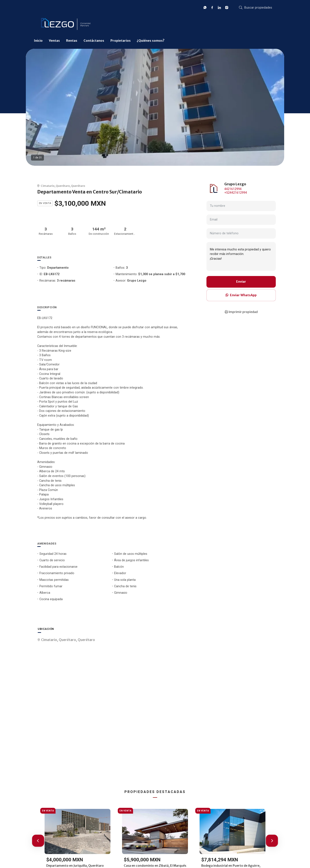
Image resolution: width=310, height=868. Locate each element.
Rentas (72, 41)
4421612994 (233, 189)
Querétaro (63, 186)
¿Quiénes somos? (151, 41)
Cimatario (48, 186)
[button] (38, 841)
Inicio (38, 41)
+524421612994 (236, 193)
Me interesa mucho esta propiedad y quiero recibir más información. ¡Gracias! (241, 256)
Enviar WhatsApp (241, 295)
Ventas (54, 41)
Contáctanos (94, 41)
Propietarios (121, 41)
